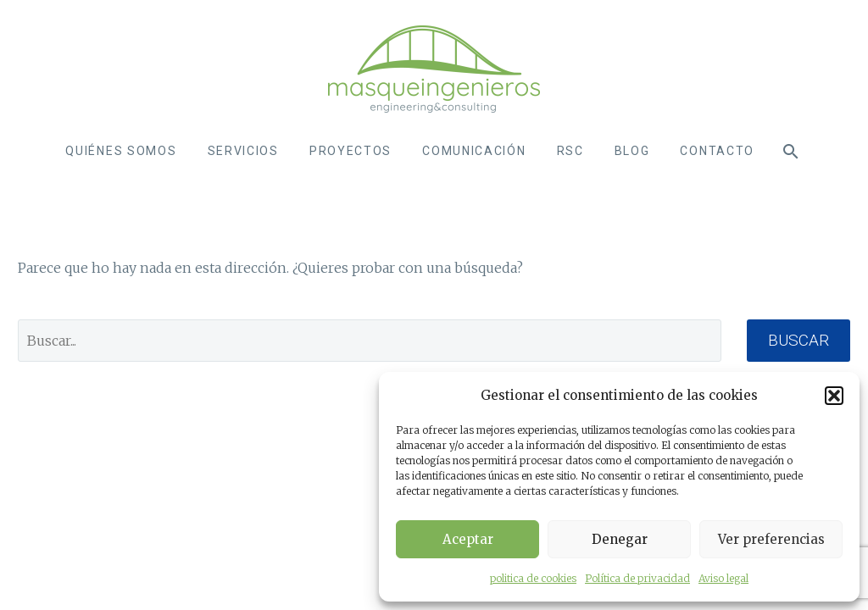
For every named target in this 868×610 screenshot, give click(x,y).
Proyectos (351, 151)
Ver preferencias (771, 539)
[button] (834, 396)
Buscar (798, 340)
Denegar (620, 539)
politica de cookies (533, 578)
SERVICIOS (243, 151)
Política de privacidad (637, 578)
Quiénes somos (121, 151)
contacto (717, 151)
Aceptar (468, 539)
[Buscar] (790, 151)
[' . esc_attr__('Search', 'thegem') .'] (370, 341)
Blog (632, 151)
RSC (570, 151)
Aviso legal (723, 578)
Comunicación (474, 151)
